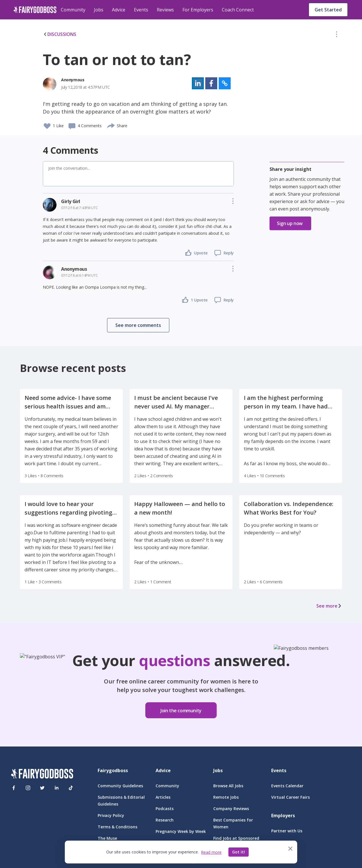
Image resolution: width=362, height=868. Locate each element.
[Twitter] (42, 788)
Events (141, 10)
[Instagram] (28, 788)
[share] (111, 125)
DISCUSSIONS (60, 34)
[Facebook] (14, 788)
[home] (35, 10)
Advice (119, 10)
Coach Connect (238, 10)
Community (73, 10)
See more (329, 606)
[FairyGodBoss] (42, 775)
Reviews (165, 10)
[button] (337, 35)
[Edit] (337, 35)
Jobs (99, 10)
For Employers (198, 10)
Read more (211, 852)
